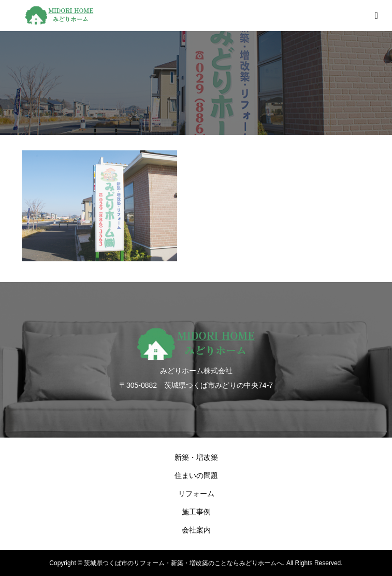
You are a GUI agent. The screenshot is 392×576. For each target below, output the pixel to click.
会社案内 (196, 530)
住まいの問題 (196, 475)
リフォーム (196, 494)
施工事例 (196, 512)
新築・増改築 (196, 457)
